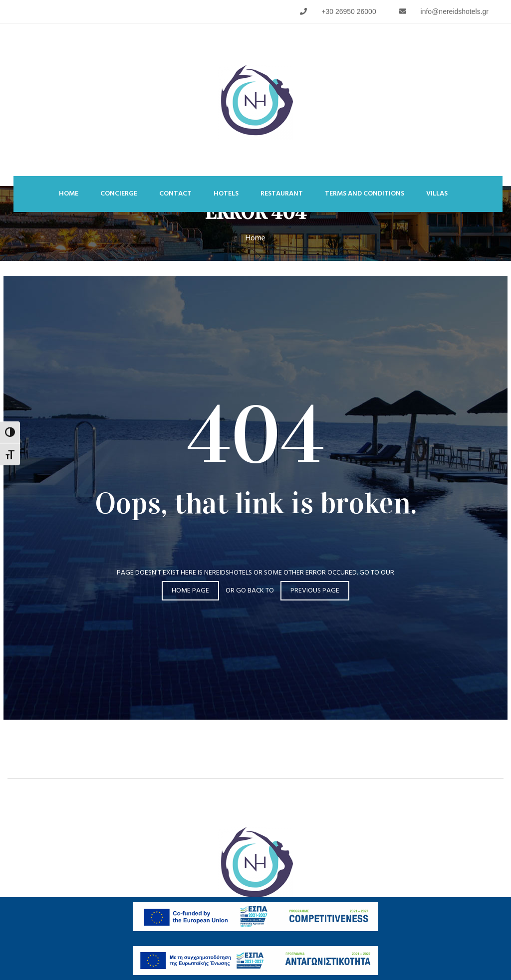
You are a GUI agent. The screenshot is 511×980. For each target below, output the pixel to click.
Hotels (226, 194)
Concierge (119, 194)
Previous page (315, 591)
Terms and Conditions (365, 194)
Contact (175, 194)
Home (69, 194)
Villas (437, 194)
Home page (190, 591)
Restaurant (282, 194)
